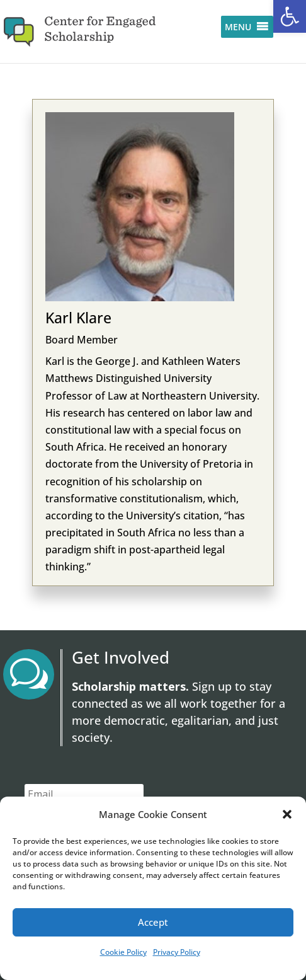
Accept (153, 922)
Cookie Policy (123, 952)
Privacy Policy (177, 952)
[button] (290, 16)
